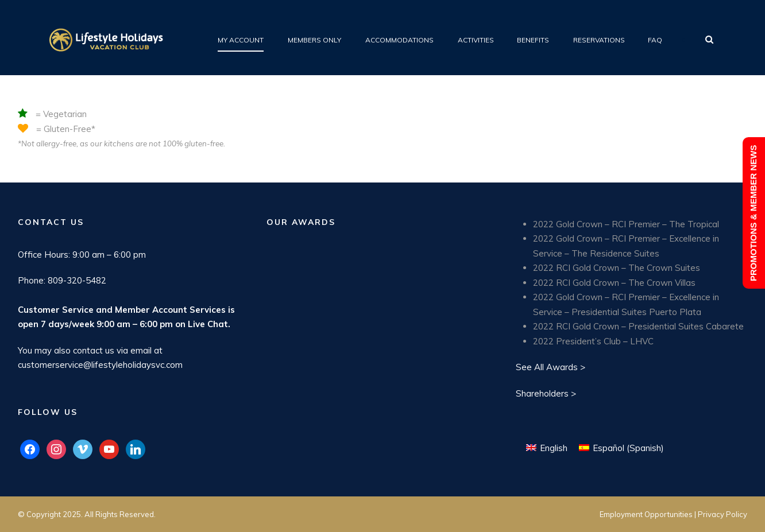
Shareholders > (546, 393)
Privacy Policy (722, 514)
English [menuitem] (554, 448)
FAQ (655, 40)
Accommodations (399, 40)
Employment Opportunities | (649, 514)
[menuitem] (547, 448)
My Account (241, 40)
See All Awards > (550, 367)
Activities (476, 40)
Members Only (314, 40)
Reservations (599, 40)
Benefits (533, 40)
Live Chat (208, 324)
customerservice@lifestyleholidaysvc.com (100, 365)
